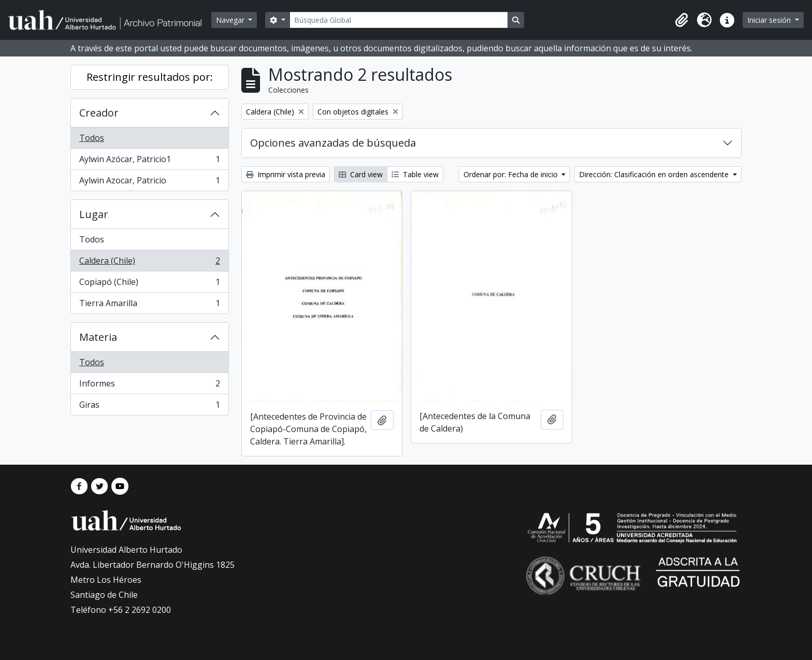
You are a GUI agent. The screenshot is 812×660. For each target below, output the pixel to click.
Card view (361, 174)
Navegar (231, 20)
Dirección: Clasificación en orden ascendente (655, 174)
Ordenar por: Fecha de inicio (512, 174)
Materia (98, 337)
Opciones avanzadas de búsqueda (333, 143)
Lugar (94, 214)
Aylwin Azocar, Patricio (149, 182)
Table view (415, 174)
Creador (99, 113)
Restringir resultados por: (150, 77)
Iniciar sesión (770, 20)
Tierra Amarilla (149, 305)
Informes (149, 386)
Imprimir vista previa (286, 174)
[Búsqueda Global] (399, 20)
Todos (92, 138)
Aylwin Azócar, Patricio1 (149, 161)
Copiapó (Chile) (149, 284)
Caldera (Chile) (149, 263)
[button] (682, 20)
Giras (149, 407)
